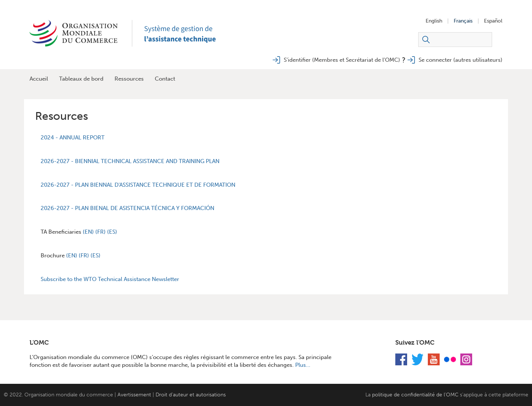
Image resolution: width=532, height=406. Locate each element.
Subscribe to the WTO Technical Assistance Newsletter (110, 279)
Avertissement (134, 395)
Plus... (303, 365)
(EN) (89, 232)
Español (493, 21)
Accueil (39, 79)
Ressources (129, 79)
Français (463, 21)
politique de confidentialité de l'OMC (415, 395)
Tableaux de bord (81, 79)
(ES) (112, 232)
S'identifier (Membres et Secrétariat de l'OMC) (342, 60)
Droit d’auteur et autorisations (191, 395)
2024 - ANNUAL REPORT (73, 138)
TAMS (188, 33)
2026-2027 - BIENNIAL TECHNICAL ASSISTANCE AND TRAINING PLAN (130, 161)
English (434, 21)
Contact (165, 79)
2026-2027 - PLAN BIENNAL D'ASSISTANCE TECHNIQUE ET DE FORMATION (138, 185)
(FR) (101, 232)
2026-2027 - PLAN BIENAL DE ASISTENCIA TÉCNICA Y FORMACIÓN (127, 208)
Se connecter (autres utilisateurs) (461, 60)
